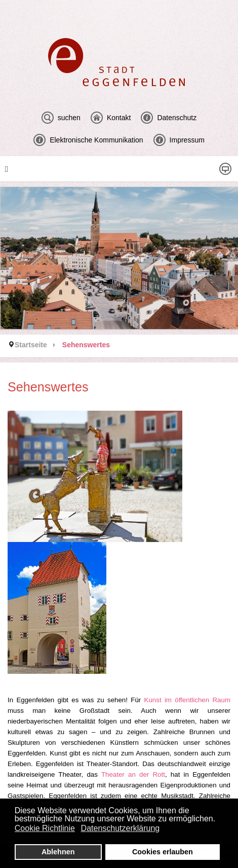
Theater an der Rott (133, 774)
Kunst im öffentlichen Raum (187, 700)
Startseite (31, 345)
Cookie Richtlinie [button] (45, 828)
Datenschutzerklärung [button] (121, 828)
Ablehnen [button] (58, 852)
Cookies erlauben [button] (163, 852)
